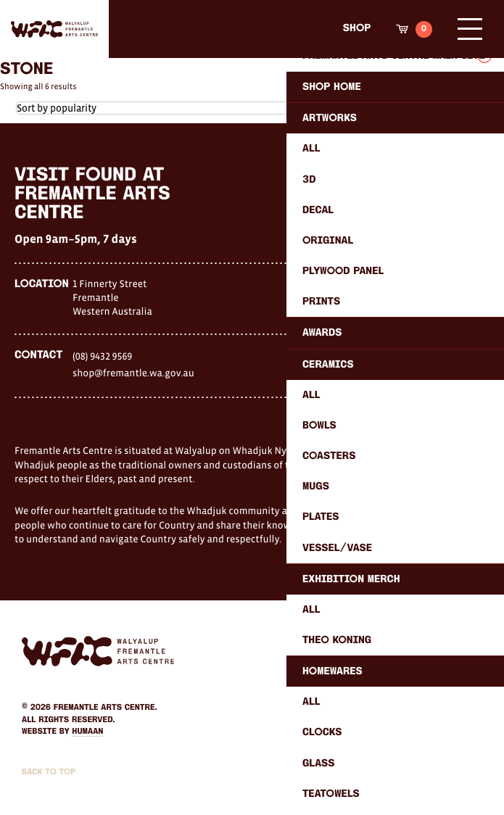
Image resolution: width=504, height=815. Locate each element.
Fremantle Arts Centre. (106, 708)
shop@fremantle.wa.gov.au (133, 373)
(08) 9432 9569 (102, 356)
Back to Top (49, 772)
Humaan (87, 732)
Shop (357, 29)
